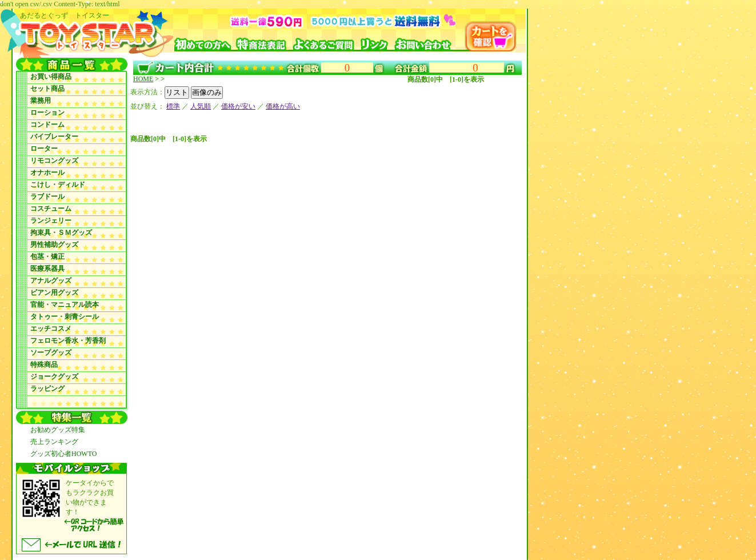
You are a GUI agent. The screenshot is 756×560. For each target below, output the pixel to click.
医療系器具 (47, 269)
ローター (44, 149)
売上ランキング (54, 442)
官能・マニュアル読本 (65, 305)
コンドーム (47, 125)
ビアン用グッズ (54, 293)
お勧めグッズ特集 (58, 430)
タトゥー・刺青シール (65, 317)
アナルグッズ (51, 281)
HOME (143, 79)
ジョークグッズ (54, 377)
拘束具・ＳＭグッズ (61, 233)
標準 (173, 106)
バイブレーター (54, 137)
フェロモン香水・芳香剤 (68, 341)
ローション (47, 113)
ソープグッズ (51, 353)
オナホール (47, 173)
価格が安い (238, 106)
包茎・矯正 (47, 257)
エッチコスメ (51, 329)
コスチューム (51, 209)
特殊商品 (44, 365)
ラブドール (47, 197)
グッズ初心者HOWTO (63, 454)
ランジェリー (51, 221)
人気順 (201, 106)
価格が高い (283, 106)
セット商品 (47, 89)
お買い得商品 (51, 77)
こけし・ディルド (58, 185)
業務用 (41, 101)
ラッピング (47, 389)
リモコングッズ (54, 161)
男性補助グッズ (54, 245)
